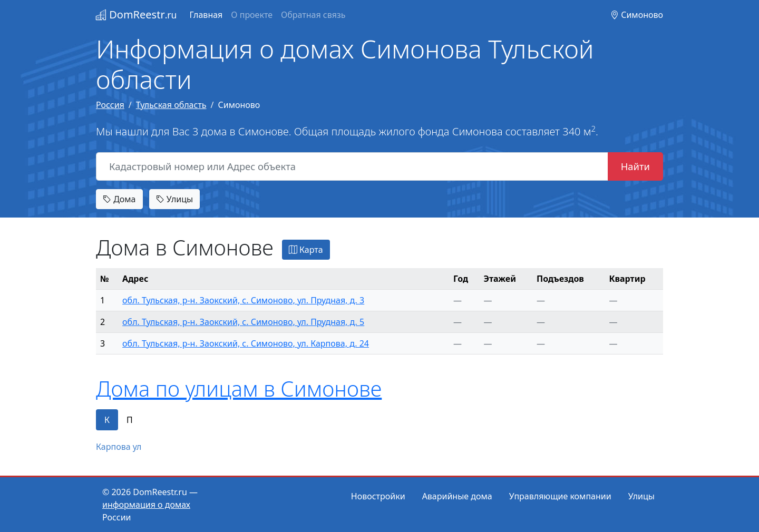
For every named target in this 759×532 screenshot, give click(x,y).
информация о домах (146, 505)
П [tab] (130, 420)
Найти (635, 166)
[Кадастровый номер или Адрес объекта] (352, 166)
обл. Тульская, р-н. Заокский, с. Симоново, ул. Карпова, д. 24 (246, 343)
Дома (119, 199)
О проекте (252, 15)
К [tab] (107, 420)
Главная (206, 15)
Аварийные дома (457, 496)
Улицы (174, 199)
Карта (306, 250)
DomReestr (136, 14)
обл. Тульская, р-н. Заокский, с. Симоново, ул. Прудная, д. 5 (243, 322)
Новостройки (378, 496)
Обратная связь (313, 15)
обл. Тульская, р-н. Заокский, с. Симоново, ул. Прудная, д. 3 (243, 300)
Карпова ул (119, 447)
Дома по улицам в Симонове (239, 388)
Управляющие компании (560, 496)
